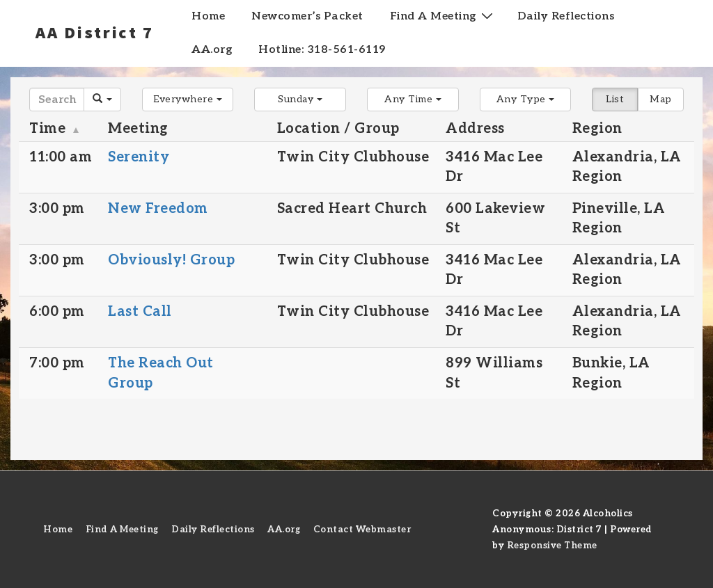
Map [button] (661, 99)
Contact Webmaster (362, 530)
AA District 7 (95, 32)
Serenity (139, 157)
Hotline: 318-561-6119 (322, 50)
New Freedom (158, 209)
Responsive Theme (552, 546)
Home (208, 16)
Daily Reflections (566, 16)
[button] (188, 100)
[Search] (57, 100)
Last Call (140, 312)
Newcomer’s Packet (307, 16)
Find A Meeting (443, 16)
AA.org (212, 50)
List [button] (615, 99)
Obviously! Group (171, 260)
